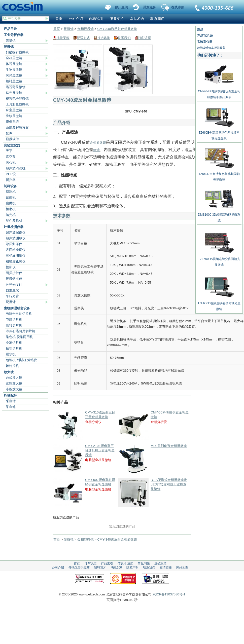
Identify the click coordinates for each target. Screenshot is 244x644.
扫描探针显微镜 (17, 52)
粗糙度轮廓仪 (16, 261)
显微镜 (9, 47)
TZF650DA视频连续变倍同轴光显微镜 (219, 260)
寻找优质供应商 (79, 567)
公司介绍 (76, 19)
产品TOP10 (205, 36)
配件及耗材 (14, 221)
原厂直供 (121, 7)
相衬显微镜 (14, 81)
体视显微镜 (14, 64)
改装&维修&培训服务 (211, 48)
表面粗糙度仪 (16, 250)
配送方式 (83, 38)
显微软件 (12, 139)
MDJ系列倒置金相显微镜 (169, 446)
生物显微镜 (14, 70)
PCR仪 (11, 174)
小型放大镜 (14, 389)
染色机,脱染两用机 (19, 337)
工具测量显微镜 (17, 104)
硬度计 (11, 302)
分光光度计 (14, 285)
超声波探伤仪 (16, 232)
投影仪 (11, 267)
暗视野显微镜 (16, 87)
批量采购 (63, 38)
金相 (93, 143)
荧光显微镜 (14, 75)
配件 (9, 133)
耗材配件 (10, 395)
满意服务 (150, 7)
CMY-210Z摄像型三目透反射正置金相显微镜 (100, 450)
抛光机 (11, 215)
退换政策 (160, 563)
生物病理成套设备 (17, 308)
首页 (59, 19)
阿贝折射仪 (14, 273)
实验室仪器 (12, 145)
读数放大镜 (14, 383)
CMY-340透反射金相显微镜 (117, 29)
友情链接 (166, 567)
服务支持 (117, 19)
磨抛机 (11, 203)
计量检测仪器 (14, 227)
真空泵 (11, 157)
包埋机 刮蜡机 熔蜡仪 (21, 360)
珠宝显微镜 (14, 110)
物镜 (96, 150)
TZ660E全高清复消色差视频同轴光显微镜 (219, 134)
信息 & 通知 (126, 563)
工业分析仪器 (14, 35)
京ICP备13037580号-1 (169, 594)
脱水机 (11, 354)
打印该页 (145, 38)
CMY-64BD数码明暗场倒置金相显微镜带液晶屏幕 (219, 92)
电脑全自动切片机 (19, 314)
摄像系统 (12, 122)
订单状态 (90, 563)
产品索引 (107, 563)
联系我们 (215, 8)
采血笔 (11, 407)
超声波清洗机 (16, 168)
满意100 (116, 567)
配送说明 (96, 19)
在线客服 (178, 7)
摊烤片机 (12, 366)
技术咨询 (104, 38)
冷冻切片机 (14, 343)
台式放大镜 (14, 378)
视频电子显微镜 (17, 99)
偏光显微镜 (14, 93)
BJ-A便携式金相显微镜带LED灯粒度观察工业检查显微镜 (169, 484)
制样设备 (10, 186)
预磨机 (11, 209)
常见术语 (137, 19)
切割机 (11, 192)
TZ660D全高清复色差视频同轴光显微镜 (219, 175)
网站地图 (182, 567)
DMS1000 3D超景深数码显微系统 (219, 216)
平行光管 (12, 296)
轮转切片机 (14, 325)
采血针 (11, 401)
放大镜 (9, 372)
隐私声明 (132, 567)
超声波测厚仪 (16, 238)
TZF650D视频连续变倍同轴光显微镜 (219, 304)
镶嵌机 (11, 197)
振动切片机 (14, 348)
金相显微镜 (14, 58)
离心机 (11, 162)
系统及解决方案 (17, 127)
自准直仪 (12, 290)
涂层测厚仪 (14, 244)
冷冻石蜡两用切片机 (21, 331)
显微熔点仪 (14, 279)
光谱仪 (11, 40)
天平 (9, 151)
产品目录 (10, 29)
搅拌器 (11, 180)
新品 (200, 30)
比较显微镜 (14, 116)
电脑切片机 (14, 319)
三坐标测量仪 (16, 256)
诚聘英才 (100, 567)
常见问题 (144, 563)
